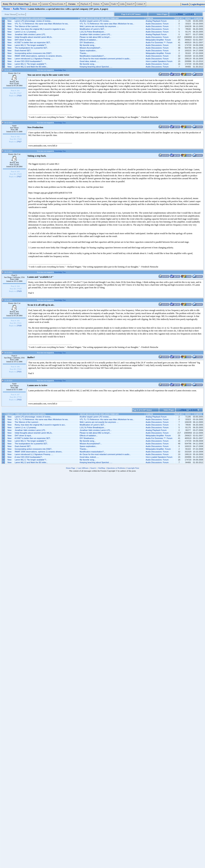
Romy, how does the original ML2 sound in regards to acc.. (40, 29)
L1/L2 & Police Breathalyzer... (93, 32)
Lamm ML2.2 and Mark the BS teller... (31, 67)
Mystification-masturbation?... (92, 56)
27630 (19, 326)
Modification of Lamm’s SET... (93, 29)
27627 (19, 142)
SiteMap (102, 468)
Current (46, 4)
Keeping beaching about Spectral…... (96, 67)
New (9, 21)
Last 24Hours (83, 468)
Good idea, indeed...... (89, 61)
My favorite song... (88, 45)
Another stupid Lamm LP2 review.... (95, 21)
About (36, 4)
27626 (19, 95)
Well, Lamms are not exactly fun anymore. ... (99, 26)
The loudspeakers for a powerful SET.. (31, 48)
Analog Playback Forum (156, 21)
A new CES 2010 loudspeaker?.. (29, 61)
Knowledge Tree (60, 70)
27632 (19, 400)
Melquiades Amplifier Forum (158, 40)
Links (122, 4)
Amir (14, 126)
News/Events (59, 4)
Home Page (71, 468)
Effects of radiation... (89, 40)
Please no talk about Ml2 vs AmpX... (95, 37)
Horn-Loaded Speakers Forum (159, 61)
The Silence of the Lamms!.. (27, 26)
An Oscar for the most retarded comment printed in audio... (105, 59)
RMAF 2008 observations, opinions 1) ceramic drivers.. (39, 56)
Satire (107, 4)
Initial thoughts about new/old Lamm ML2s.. (34, 37)
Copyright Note (133, 468)
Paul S (14, 275)
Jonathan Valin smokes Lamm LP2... (96, 34)
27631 (19, 372)
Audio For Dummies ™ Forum (159, 42)
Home (7, 9)
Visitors (98, 4)
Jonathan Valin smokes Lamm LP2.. (30, 34)
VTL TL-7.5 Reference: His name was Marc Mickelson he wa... (107, 24)
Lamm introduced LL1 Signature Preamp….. (34, 59)
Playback (86, 4)
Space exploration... (88, 51)
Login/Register (198, 4)
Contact (141, 4)
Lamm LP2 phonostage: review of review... (33, 21)
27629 (19, 291)
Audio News (19, 9)
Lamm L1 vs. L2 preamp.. (26, 32)
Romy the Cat (14, 73)
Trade (115, 4)
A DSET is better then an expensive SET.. (33, 42)
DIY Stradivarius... (88, 42)
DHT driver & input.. (23, 40)
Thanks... (84, 53)
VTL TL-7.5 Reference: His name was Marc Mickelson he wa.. (42, 24)
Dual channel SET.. (23, 51)
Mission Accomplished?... (91, 48)
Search (131, 4)
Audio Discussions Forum (157, 24)
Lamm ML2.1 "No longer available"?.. (31, 45)
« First (179, 14)
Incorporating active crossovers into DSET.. (33, 53)
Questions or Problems (116, 468)
